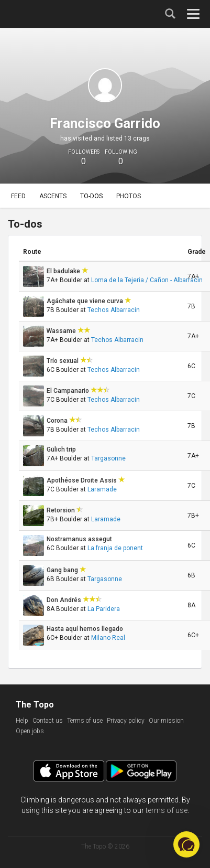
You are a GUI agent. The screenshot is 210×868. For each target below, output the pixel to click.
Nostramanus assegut (80, 539)
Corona (58, 421)
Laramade (102, 489)
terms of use (167, 810)
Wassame (62, 331)
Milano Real (108, 638)
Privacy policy (126, 721)
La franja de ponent (115, 548)
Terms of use (85, 721)
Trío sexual (63, 361)
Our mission (166, 721)
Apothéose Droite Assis (82, 480)
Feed (18, 196)
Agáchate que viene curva (86, 301)
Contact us (48, 721)
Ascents (53, 196)
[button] (186, 844)
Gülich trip (62, 449)
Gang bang (63, 570)
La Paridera (104, 609)
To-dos (91, 196)
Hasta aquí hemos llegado (86, 629)
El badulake (64, 271)
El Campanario (69, 391)
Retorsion (62, 510)
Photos (129, 196)
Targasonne (108, 458)
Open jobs (30, 731)
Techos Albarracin (114, 310)
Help (22, 721)
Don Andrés (65, 600)
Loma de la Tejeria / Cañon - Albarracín (147, 280)
